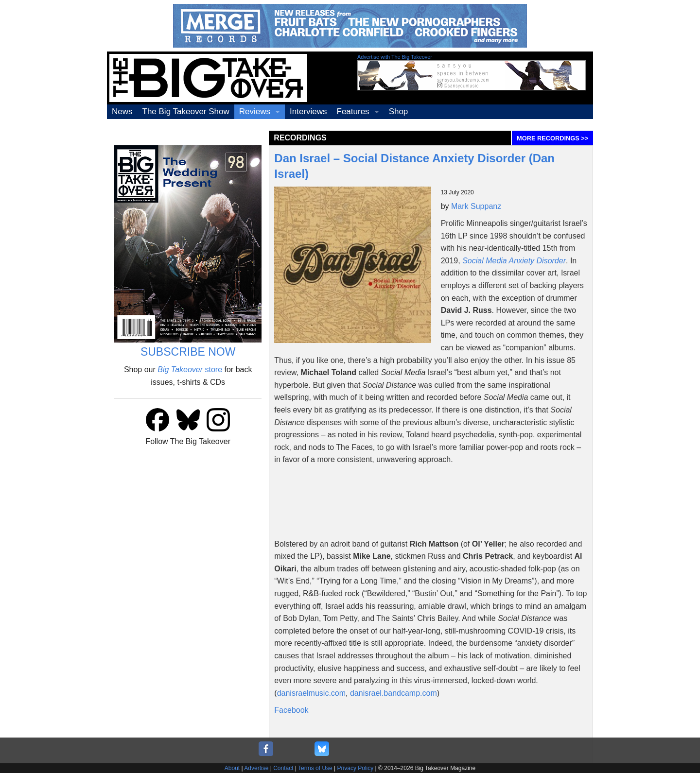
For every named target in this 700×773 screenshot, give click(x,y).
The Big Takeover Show (186, 112)
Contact (283, 768)
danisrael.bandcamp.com (394, 693)
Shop (399, 112)
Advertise (256, 768)
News (122, 112)
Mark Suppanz (476, 206)
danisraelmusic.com (311, 693)
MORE (552, 138)
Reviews (255, 112)
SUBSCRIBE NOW (188, 352)
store (190, 369)
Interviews (308, 112)
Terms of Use (315, 768)
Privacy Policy (356, 768)
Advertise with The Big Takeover (395, 57)
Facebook (291, 710)
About (232, 768)
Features (353, 112)
